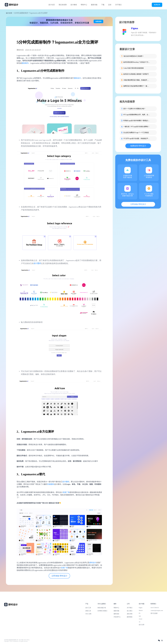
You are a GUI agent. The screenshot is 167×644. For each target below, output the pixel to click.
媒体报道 (130, 617)
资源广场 (66, 492)
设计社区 (52, 5)
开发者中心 (117, 617)
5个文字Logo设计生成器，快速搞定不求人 (137, 139)
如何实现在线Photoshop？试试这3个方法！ (137, 62)
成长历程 (130, 614)
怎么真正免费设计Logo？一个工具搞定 (136, 133)
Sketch (141, 610)
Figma (134, 28)
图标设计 (77, 78)
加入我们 (130, 611)
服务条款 (116, 614)
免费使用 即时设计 (138, 146)
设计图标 (66, 482)
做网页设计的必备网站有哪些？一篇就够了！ (137, 86)
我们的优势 (63, 5)
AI (140, 622)
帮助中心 (84, 5)
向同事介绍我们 (102, 611)
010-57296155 (155, 608)
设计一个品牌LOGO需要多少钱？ (134, 109)
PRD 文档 (88, 614)
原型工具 (88, 611)
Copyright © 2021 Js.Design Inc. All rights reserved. (16, 641)
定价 (110, 5)
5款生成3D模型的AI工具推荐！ (134, 56)
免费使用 (157, 5)
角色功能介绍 (102, 608)
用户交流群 (154, 613)
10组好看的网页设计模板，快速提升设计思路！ (137, 80)
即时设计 (93, 562)
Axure (141, 619)
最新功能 (94, 5)
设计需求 (37, 263)
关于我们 (118, 5)
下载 (103, 5)
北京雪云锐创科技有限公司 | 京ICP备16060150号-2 (17, 640)
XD (140, 616)
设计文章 (9, 13)
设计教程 (74, 5)
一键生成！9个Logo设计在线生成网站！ (136, 127)
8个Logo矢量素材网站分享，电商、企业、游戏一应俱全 (137, 115)
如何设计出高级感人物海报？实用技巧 (136, 74)
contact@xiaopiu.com (157, 610)
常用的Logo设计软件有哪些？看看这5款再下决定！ (137, 121)
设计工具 (88, 608)
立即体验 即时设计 (59, 576)
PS (140, 613)
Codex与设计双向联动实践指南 (134, 68)
